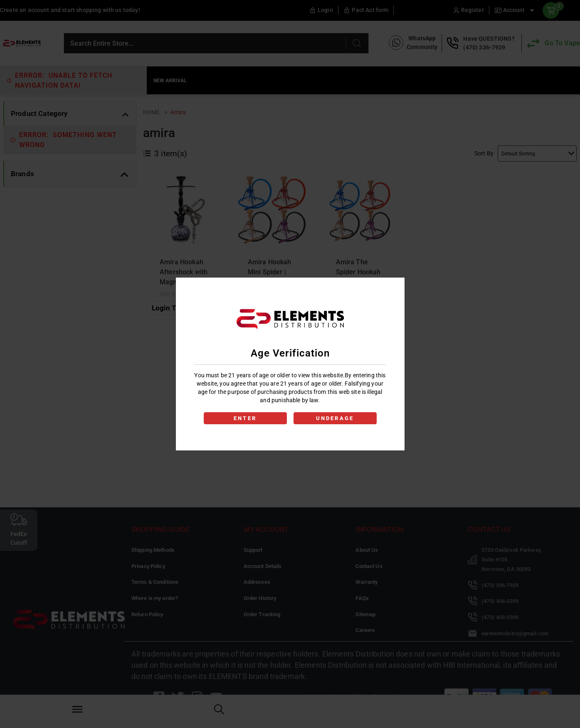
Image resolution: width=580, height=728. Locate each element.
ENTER (245, 418)
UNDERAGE (335, 418)
